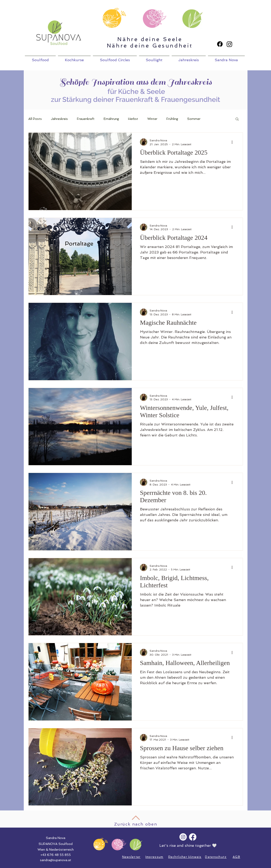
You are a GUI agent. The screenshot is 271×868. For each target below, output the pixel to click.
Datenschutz (216, 857)
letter (136, 857)
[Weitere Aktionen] (234, 142)
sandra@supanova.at (56, 860)
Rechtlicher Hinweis (185, 857)
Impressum (154, 857)
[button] (237, 119)
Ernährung (111, 119)
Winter (152, 119)
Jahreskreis (59, 119)
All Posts (35, 119)
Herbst (133, 119)
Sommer (194, 119)
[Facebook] (220, 44)
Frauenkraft (86, 119)
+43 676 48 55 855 (56, 855)
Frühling (172, 119)
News (127, 857)
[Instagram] (229, 44)
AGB (236, 857)
